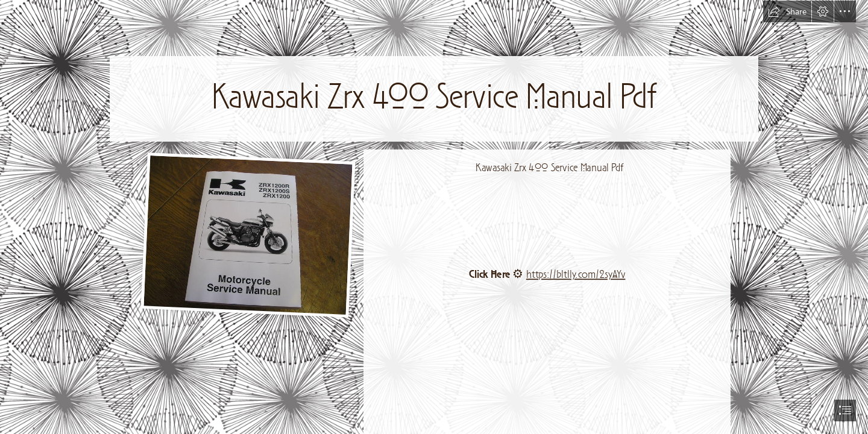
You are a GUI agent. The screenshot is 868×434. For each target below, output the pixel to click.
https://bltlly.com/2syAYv (576, 275)
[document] (434, 217)
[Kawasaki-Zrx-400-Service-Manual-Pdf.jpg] (247, 234)
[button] (787, 11)
